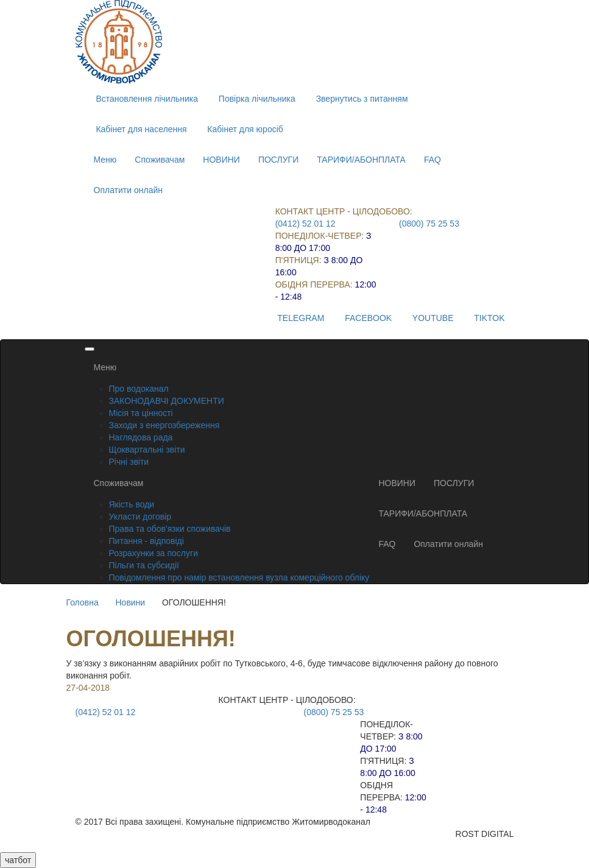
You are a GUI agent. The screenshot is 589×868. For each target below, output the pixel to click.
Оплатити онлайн (129, 190)
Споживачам (160, 160)
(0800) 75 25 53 (429, 224)
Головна (83, 602)
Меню (105, 160)
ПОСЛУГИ (278, 160)
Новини (130, 602)
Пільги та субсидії (144, 565)
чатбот (18, 860)
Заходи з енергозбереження (164, 425)
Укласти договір (140, 517)
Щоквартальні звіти (147, 450)
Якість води (132, 504)
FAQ (432, 160)
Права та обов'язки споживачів (170, 529)
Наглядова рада (141, 437)
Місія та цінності (141, 413)
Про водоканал (139, 389)
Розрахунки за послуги (153, 553)
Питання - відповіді (146, 541)
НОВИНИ (221, 160)
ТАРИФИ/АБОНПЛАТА (361, 160)
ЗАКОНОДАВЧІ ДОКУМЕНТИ (167, 401)
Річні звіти (129, 462)
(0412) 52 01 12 (305, 224)
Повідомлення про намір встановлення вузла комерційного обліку (239, 577)
